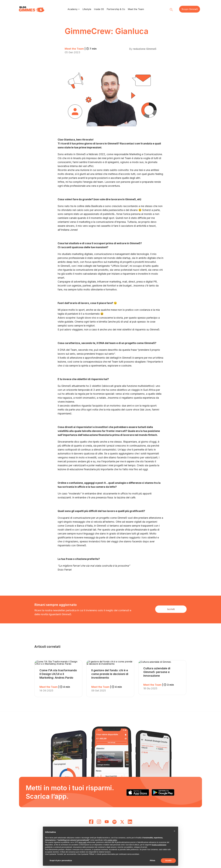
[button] (174, 831)
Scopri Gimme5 (190, 9)
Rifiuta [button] (152, 861)
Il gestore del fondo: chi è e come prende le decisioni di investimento (110, 674)
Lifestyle (87, 9)
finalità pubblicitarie (159, 845)
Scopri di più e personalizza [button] (61, 861)
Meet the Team (136, 9)
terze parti (83, 842)
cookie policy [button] (112, 840)
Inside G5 (99, 9)
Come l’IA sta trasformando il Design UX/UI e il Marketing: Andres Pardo (58, 674)
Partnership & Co (116, 9)
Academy (73, 9)
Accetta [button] (168, 861)
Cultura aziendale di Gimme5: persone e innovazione (157, 672)
